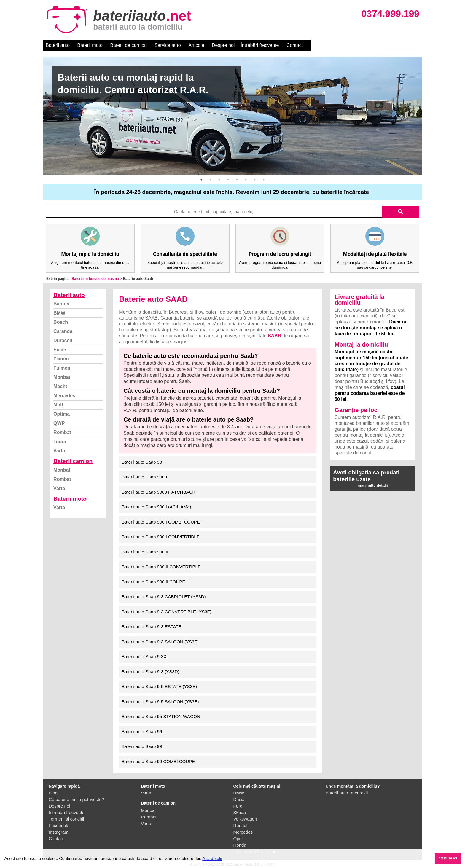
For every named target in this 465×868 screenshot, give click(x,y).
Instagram (59, 832)
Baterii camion (73, 461)
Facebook (58, 825)
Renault (241, 825)
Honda (240, 845)
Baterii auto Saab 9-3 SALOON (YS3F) (160, 642)
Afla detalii (212, 859)
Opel (238, 839)
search (401, 212)
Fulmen (62, 368)
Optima (62, 414)
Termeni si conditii (66, 819)
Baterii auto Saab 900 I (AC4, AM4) (156, 507)
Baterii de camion (128, 45)
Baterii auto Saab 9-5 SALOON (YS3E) (160, 702)
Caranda (63, 331)
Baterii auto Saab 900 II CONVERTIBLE (161, 567)
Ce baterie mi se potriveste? (76, 799)
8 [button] (264, 180)
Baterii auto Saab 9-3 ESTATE (151, 627)
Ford (238, 806)
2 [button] (210, 180)
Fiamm (61, 359)
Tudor (60, 442)
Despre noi (223, 45)
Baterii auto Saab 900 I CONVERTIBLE (160, 537)
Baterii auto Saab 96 (142, 731)
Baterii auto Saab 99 (142, 746)
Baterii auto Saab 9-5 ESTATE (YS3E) (159, 686)
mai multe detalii (373, 485)
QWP (59, 423)
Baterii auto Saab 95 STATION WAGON (161, 716)
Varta (59, 451)
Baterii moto (90, 45)
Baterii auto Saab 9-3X (144, 656)
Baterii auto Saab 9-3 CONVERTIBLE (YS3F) (166, 612)
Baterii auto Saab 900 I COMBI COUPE (161, 522)
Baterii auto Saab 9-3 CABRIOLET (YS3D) (164, 597)
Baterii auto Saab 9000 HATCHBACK (158, 492)
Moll (58, 405)
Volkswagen (245, 819)
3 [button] (219, 180)
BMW (59, 313)
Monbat (62, 377)
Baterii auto (58, 45)
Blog (53, 793)
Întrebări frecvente (260, 45)
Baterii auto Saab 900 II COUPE (153, 582)
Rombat (62, 432)
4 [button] (228, 180)
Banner (62, 304)
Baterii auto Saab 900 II (145, 552)
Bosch (61, 322)
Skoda (240, 812)
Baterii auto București (347, 793)
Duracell (63, 340)
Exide (60, 350)
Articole (196, 45)
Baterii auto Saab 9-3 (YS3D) (150, 672)
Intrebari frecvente (67, 812)
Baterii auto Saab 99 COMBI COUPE (158, 761)
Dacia (239, 799)
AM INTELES (448, 858)
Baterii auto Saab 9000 (144, 477)
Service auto (168, 45)
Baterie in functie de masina (95, 279)
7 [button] (255, 180)
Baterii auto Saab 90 (142, 462)
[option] (232, 116)
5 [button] (237, 180)
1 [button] (201, 180)
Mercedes (64, 396)
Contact (295, 45)
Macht (60, 386)
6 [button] (246, 180)
